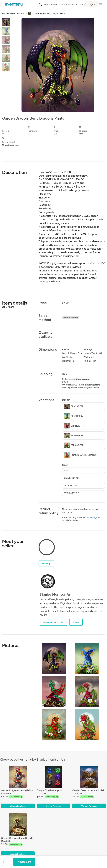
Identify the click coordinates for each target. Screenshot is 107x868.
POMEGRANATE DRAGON (81, 455)
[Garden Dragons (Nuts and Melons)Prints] (89, 777)
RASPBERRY (74, 435)
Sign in (92, 4)
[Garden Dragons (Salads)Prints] (18, 777)
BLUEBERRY (74, 416)
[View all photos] (58, 65)
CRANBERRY (74, 426)
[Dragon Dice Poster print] (54, 777)
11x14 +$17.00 (71, 486)
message (93, 517)
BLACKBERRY (75, 406)
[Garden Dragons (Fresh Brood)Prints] (18, 824)
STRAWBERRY (75, 445)
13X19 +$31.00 (72, 493)
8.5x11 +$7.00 (71, 478)
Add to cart (24, 862)
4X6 (66, 470)
